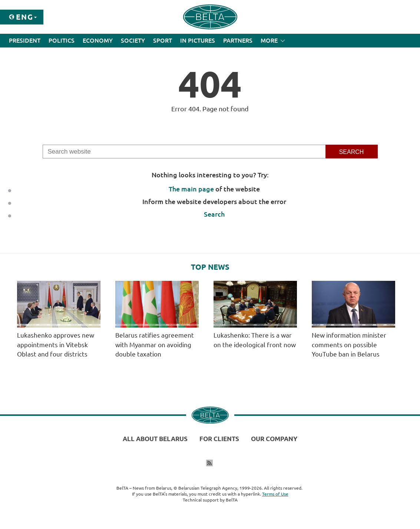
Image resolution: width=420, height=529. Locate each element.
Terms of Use (275, 494)
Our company (274, 439)
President (25, 40)
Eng (25, 17)
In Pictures (198, 40)
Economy (98, 40)
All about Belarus (155, 439)
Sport (163, 40)
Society (133, 40)
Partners (238, 40)
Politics (62, 40)
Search (214, 214)
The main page (191, 189)
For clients (219, 439)
